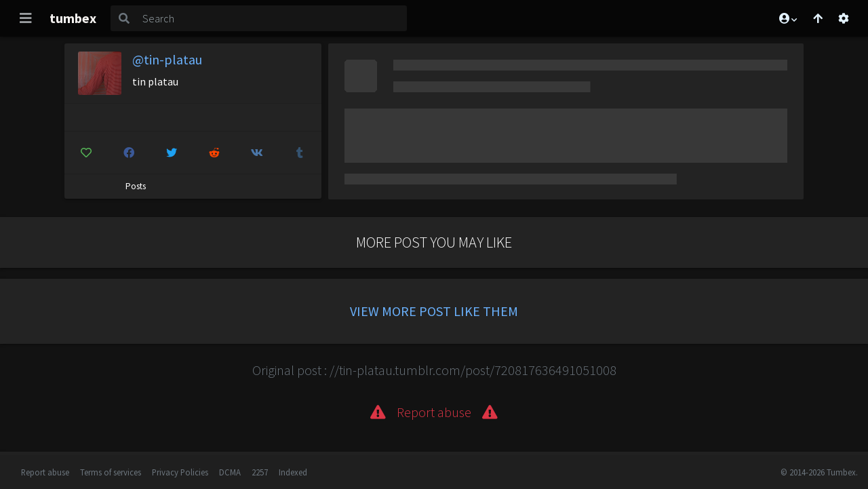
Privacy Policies (180, 472)
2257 (260, 472)
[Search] (272, 18)
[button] (787, 18)
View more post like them (434, 311)
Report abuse (45, 472)
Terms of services (111, 472)
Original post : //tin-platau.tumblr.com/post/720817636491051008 (434, 370)
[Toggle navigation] (26, 18)
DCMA (230, 472)
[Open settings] (844, 18)
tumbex (73, 18)
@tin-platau (167, 59)
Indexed (293, 472)
